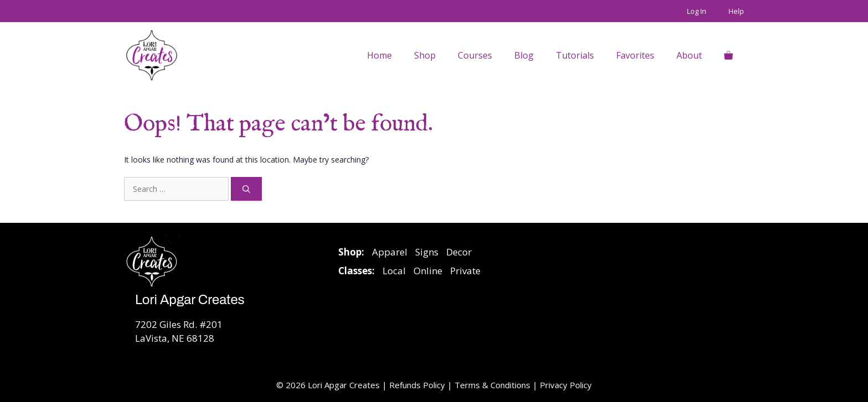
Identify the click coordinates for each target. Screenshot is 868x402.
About (689, 55)
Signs (427, 252)
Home (379, 55)
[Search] (246, 189)
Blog (524, 55)
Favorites (635, 55)
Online (428, 271)
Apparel (390, 252)
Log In (697, 11)
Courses (475, 55)
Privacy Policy (566, 385)
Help (736, 11)
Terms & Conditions (492, 385)
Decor (459, 252)
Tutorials (575, 55)
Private (465, 271)
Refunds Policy (418, 385)
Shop (425, 55)
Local (394, 271)
